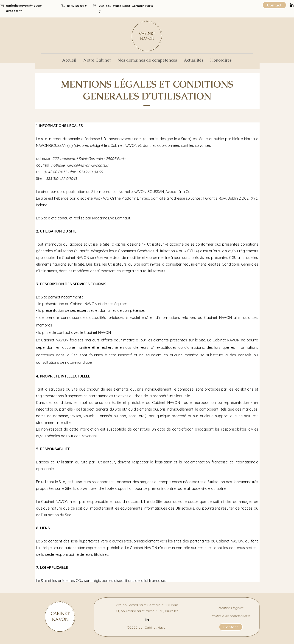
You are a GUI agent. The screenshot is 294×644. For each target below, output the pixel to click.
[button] (147, 60)
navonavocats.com (125, 139)
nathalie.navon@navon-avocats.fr (80, 165)
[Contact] (274, 5)
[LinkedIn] (147, 619)
